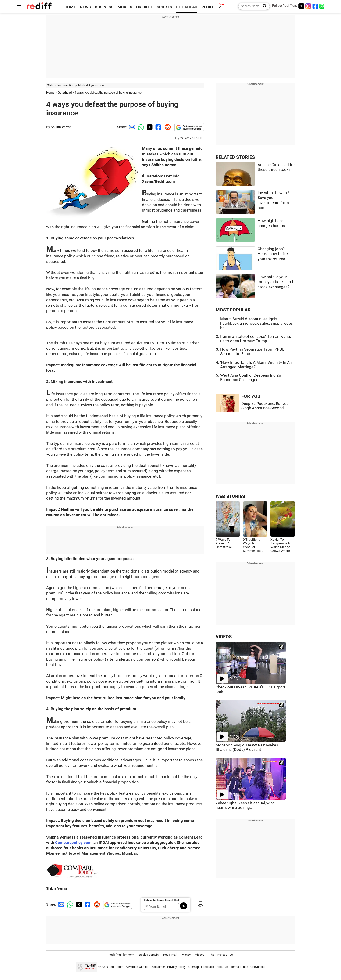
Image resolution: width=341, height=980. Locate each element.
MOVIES (125, 7)
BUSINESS (104, 7)
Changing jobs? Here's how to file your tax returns (273, 254)
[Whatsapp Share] (140, 127)
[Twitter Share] (149, 127)
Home (50, 92)
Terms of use (239, 967)
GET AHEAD (187, 7)
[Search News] (263, 6)
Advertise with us (137, 967)
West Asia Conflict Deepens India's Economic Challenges (251, 378)
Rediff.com (116, 967)
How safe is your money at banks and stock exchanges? (275, 282)
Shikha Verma (61, 127)
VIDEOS (224, 637)
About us (222, 967)
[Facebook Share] (158, 127)
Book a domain (149, 955)
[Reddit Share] (167, 127)
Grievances (258, 967)
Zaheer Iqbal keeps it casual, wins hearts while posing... (245, 805)
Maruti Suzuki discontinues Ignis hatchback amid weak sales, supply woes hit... (257, 323)
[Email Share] (131, 127)
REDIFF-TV (211, 7)
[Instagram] (308, 6)
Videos (200, 955)
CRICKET (144, 7)
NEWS (85, 7)
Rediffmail (170, 955)
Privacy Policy (176, 967)
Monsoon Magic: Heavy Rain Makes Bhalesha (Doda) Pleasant (247, 747)
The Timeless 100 (221, 955)
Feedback (208, 967)
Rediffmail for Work (121, 955)
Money (186, 955)
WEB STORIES (230, 496)
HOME (70, 7)
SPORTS (164, 7)
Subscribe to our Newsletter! (161, 901)
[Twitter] (301, 6)
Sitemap (193, 967)
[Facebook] (315, 6)
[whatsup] (322, 6)
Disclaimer (158, 967)
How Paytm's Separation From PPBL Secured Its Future (252, 352)
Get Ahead (65, 92)
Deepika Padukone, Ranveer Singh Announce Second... (266, 406)
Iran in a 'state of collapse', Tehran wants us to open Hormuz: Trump (256, 339)
